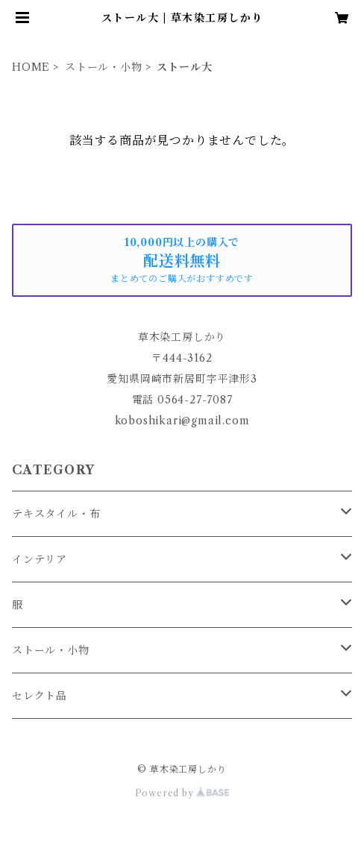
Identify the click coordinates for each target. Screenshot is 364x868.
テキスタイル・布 (56, 514)
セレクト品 (40, 696)
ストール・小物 (104, 67)
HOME (31, 67)
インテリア (40, 559)
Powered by (182, 793)
